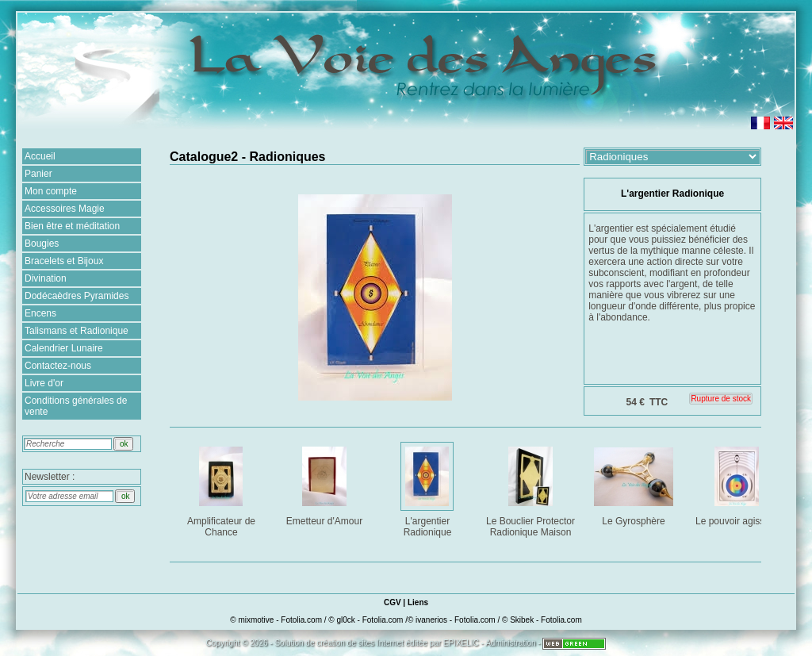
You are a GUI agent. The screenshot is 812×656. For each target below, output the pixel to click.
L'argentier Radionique (429, 489)
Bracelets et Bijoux (64, 261)
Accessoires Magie (65, 209)
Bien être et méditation (72, 226)
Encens (40, 313)
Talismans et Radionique (77, 331)
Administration (510, 643)
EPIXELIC (461, 643)
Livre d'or (44, 383)
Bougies (42, 244)
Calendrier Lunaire (64, 348)
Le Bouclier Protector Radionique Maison (532, 489)
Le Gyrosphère (635, 483)
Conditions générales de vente (76, 406)
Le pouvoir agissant (738, 483)
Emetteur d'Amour (326, 483)
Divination (46, 278)
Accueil (40, 156)
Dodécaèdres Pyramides (77, 296)
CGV (393, 602)
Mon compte (51, 191)
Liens (418, 602)
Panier (38, 174)
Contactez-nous (58, 366)
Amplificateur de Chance (222, 489)
